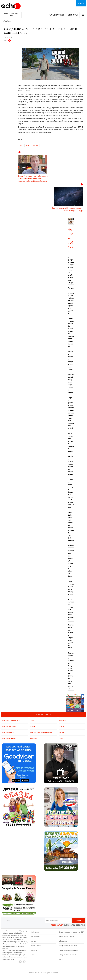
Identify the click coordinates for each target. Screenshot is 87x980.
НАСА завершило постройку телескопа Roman (71, 442)
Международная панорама (67, 955)
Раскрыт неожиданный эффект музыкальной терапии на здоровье (71, 301)
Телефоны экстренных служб (68, 946)
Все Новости (35, 932)
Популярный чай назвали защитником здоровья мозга (71, 636)
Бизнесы (73, 15)
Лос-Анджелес (35, 937)
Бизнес (33, 955)
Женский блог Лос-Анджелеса (41, 732)
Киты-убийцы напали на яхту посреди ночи (71, 588)
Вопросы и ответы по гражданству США (71, 932)
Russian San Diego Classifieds (68, 950)
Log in (81, 3)
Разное (61, 726)
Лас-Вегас (34, 950)
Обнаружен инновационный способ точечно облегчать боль (71, 563)
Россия (61, 732)
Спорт (61, 738)
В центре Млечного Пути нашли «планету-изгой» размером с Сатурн (71, 270)
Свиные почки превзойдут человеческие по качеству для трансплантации (71, 332)
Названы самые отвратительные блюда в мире (71, 465)
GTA (21, 146)
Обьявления (63, 941)
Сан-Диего (34, 941)
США (32, 720)
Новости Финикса (8, 732)
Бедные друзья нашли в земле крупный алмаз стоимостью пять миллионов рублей (71, 413)
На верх (7, 921)
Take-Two (35, 146)
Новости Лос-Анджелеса (10, 720)
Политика (62, 720)
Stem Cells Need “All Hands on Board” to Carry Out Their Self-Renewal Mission (71, 529)
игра (27, 146)
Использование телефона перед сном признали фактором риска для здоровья (71, 671)
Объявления (57, 15)
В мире (33, 726)
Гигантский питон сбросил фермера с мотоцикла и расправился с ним (71, 493)
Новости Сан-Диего (9, 726)
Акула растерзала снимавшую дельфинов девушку (71, 610)
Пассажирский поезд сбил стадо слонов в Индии (71, 384)
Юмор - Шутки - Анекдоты (67, 937)
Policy (61, 959)
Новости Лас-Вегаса (9, 738)
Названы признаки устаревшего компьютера (71, 361)
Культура (33, 738)
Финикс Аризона (36, 946)
